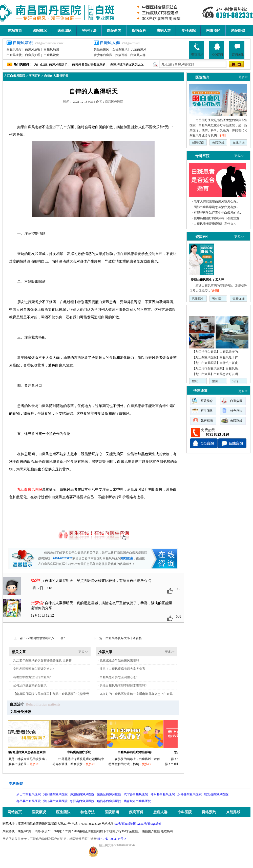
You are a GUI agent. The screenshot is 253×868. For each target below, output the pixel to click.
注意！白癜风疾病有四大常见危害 (122, 669)
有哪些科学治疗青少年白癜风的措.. (217, 213)
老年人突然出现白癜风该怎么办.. (216, 201)
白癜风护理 (33, 55)
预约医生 (218, 299)
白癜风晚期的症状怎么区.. (128, 64)
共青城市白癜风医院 (137, 801)
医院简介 (202, 77)
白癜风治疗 (14, 49)
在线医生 (127, 558)
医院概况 (40, 31)
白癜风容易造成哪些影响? (138, 752)
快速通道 (200, 391)
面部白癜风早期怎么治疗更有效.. (216, 207)
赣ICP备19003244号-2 (112, 839)
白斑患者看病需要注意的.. (90, 64)
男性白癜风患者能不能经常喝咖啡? (123, 686)
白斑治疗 (17, 704)
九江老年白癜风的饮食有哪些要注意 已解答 (42, 660)
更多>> (83, 652)
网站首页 (15, 31)
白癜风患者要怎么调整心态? (119, 677)
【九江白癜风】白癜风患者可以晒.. (216, 374)
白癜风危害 (33, 49)
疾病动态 (200, 310)
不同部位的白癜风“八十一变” (45, 638)
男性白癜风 (101, 49)
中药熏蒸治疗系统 (81, 752)
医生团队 (65, 31)
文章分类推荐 (20, 712)
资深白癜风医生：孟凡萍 (207, 280)
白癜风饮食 (51, 55)
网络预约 (213, 31)
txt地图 (119, 824)
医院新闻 (114, 31)
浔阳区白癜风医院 (55, 794)
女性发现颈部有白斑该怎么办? (34, 669)
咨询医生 (238, 50)
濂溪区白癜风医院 (82, 794)
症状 (195, 381)
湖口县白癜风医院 (55, 801)
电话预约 (197, 50)
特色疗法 (89, 31)
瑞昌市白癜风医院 (109, 801)
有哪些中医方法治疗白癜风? (32, 677)
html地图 (130, 824)
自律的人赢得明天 (56, 76)
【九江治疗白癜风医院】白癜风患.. (216, 368)
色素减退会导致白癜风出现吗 (119, 660)
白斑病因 (236, 401)
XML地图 (143, 824)
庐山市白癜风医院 (29, 794)
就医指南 (198, 143)
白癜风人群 (138, 55)
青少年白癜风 (103, 55)
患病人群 (164, 31)
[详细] (222, 135)
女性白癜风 (120, 49)
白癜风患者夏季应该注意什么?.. (215, 224)
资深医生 (202, 237)
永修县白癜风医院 (189, 794)
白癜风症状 (14, 55)
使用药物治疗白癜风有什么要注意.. (217, 218)
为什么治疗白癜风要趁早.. (51, 64)
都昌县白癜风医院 (29, 801)
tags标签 (156, 824)
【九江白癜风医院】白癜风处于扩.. (216, 357)
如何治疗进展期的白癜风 (30, 686)
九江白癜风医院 (15, 76)
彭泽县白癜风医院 (82, 801)
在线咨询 (239, 143)
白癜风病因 (51, 49)
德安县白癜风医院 (216, 794)
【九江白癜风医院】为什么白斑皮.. (216, 363)
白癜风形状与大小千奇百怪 (124, 638)
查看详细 (239, 299)
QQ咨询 (217, 50)
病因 (215, 381)
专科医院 (188, 31)
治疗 (236, 381)
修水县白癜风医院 (163, 794)
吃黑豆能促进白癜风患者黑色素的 (25, 752)
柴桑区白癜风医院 (109, 794)
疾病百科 (139, 31)
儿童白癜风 (139, 49)
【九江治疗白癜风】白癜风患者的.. (216, 352)
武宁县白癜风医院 (136, 794)
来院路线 (238, 31)
